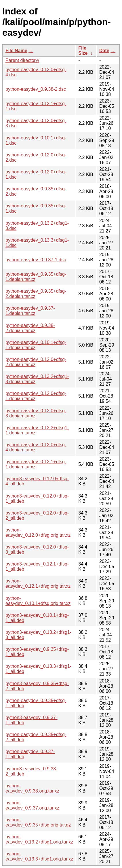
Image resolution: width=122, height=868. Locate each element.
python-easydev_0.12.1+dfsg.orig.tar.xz (38, 584)
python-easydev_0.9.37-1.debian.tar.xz (30, 311)
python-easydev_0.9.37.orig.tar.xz (32, 805)
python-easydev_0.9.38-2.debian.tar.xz (30, 328)
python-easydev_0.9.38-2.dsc (36, 89)
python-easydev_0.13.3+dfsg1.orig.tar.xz (39, 856)
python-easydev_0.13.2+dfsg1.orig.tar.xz (39, 839)
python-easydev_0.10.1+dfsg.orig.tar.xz (38, 601)
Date (104, 51)
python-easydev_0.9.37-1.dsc (36, 260)
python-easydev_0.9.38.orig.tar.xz (32, 788)
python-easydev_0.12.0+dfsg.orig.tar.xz (38, 533)
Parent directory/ (22, 60)
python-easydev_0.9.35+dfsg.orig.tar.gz (38, 822)
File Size (83, 51)
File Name (16, 51)
